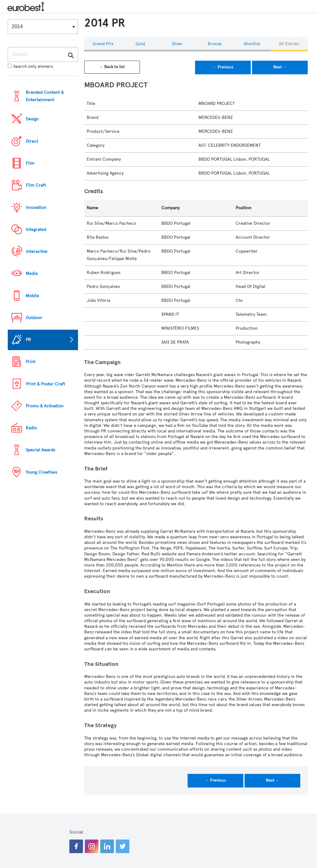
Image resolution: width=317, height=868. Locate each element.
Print (30, 362)
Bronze (215, 44)
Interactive (37, 252)
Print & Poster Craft (46, 384)
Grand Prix (103, 44)
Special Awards (40, 450)
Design (32, 119)
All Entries (289, 44)
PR (28, 340)
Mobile (32, 296)
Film (30, 163)
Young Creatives (41, 472)
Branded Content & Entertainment (45, 96)
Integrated (36, 230)
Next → (280, 67)
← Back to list (112, 67)
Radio (31, 428)
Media (32, 273)
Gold (140, 44)
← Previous (223, 67)
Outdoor (34, 318)
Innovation (36, 208)
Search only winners (30, 66)
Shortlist (252, 44)
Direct (32, 141)
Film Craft (36, 185)
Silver (177, 44)
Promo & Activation (45, 406)
